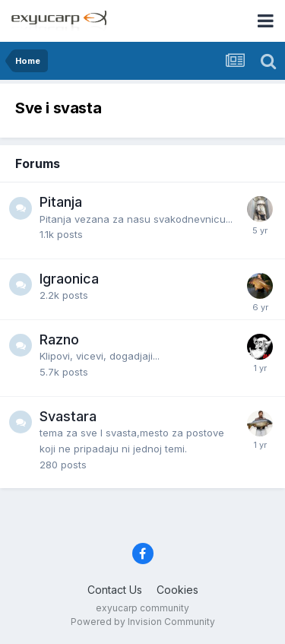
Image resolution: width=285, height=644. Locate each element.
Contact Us (115, 590)
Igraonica (69, 279)
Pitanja (61, 202)
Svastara (68, 416)
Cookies (177, 590)
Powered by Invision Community (143, 622)
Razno (59, 339)
